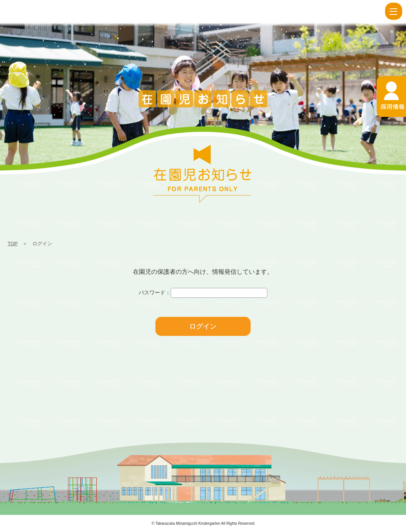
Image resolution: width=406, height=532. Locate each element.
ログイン (203, 326)
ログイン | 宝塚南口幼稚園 (13, 11)
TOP (13, 244)
